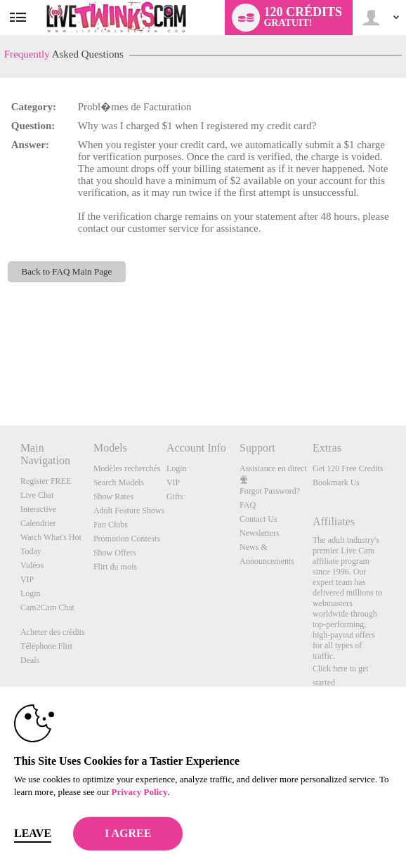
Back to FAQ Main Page (66, 271)
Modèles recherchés (127, 468)
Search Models (119, 482)
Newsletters (260, 533)
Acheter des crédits (53, 632)
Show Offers (115, 553)
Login (31, 593)
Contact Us (258, 519)
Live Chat (37, 495)
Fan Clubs (111, 525)
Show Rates (113, 497)
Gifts (175, 497)
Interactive (38, 509)
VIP (27, 579)
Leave (33, 833)
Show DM (0, 373)
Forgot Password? (270, 491)
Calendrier (38, 523)
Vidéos (32, 565)
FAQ (248, 505)
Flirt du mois (115, 567)
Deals (30, 660)
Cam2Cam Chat (47, 607)
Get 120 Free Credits (348, 468)
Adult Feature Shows (129, 511)
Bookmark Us (336, 482)
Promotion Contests (127, 539)
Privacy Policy (140, 792)
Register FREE (46, 481)
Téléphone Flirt (46, 646)
